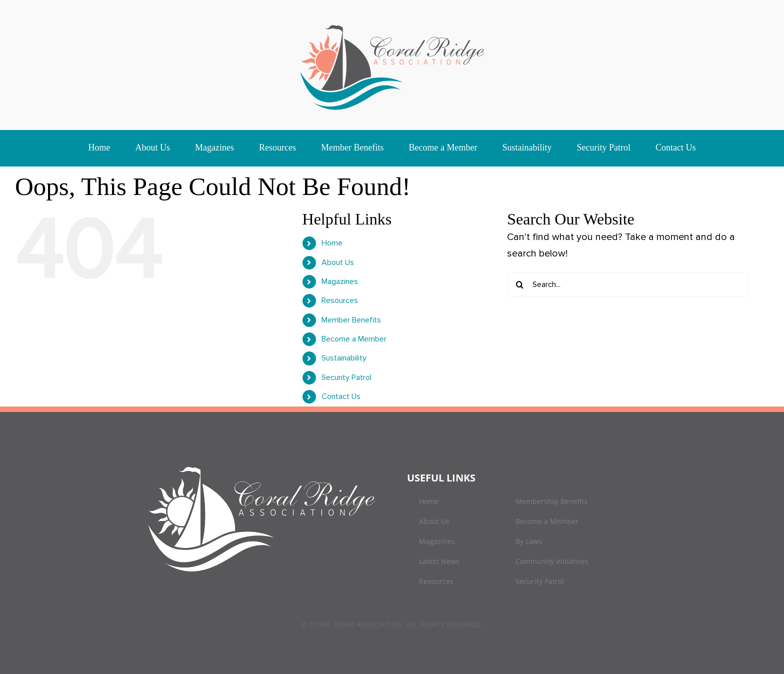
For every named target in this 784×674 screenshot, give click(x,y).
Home (332, 243)
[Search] (519, 284)
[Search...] (628, 284)
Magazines (340, 281)
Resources (340, 300)
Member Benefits (351, 320)
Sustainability (344, 358)
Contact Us (341, 396)
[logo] (392, 25)
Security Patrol (346, 377)
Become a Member (354, 339)
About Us (338, 262)
